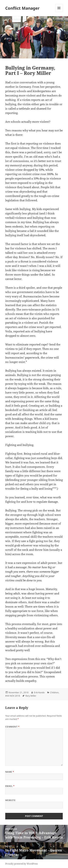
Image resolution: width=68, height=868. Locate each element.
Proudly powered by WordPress (21, 864)
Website (10, 800)
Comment (12, 727)
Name (10, 772)
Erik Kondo (39, 692)
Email (10, 786)
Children (54, 692)
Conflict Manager (22, 8)
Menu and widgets (59, 12)
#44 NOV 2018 (13, 696)
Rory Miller (31, 696)
